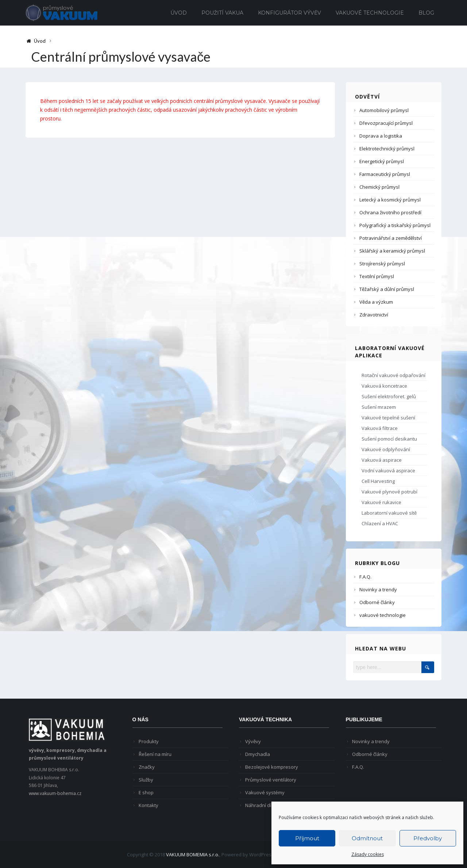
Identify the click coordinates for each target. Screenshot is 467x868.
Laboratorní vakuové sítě (389, 513)
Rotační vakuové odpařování (393, 375)
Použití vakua (222, 13)
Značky (147, 767)
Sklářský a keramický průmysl (392, 251)
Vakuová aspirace (382, 460)
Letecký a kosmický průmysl (390, 200)
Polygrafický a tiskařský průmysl (395, 225)
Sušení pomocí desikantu (389, 439)
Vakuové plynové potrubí (389, 492)
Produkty (149, 741)
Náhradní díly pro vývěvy (273, 805)
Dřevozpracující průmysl (386, 123)
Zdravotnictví (374, 315)
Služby (146, 780)
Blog (426, 13)
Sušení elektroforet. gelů (389, 396)
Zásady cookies (368, 854)
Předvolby (428, 838)
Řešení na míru (155, 754)
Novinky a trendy (378, 589)
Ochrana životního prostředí (390, 212)
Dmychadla (258, 754)
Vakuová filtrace (380, 428)
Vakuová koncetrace (384, 386)
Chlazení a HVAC (380, 523)
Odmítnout (367, 838)
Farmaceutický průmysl (385, 174)
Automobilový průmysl (384, 110)
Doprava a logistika (381, 136)
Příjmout (307, 838)
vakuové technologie (383, 615)
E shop (146, 792)
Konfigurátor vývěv (290, 13)
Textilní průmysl (377, 276)
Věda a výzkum (376, 302)
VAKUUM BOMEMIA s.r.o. (193, 854)
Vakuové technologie (370, 13)
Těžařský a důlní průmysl (387, 289)
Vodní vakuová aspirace (388, 471)
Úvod (179, 13)
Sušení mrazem (379, 407)
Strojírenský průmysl (382, 264)
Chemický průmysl (379, 187)
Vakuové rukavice (381, 502)
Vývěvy (253, 741)
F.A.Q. (365, 577)
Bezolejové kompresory (272, 767)
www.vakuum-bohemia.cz (55, 793)
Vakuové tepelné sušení (388, 418)
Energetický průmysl (382, 161)
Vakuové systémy (265, 792)
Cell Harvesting (378, 481)
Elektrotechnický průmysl (387, 149)
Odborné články (377, 602)
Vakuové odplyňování (386, 449)
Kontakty (148, 805)
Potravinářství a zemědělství (391, 238)
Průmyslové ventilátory (271, 780)
